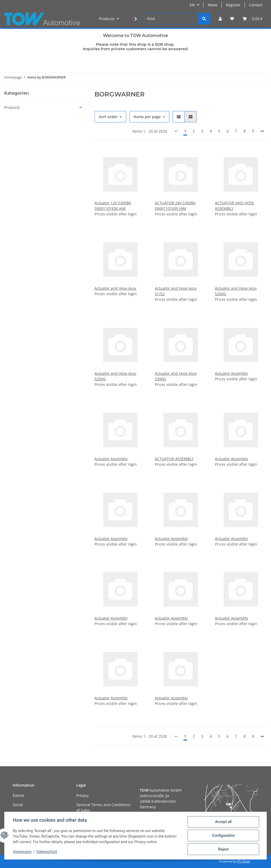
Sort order (108, 117)
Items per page (147, 117)
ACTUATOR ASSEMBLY (174, 459)
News (213, 5)
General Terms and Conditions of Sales (103, 807)
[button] (220, 19)
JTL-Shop (243, 861)
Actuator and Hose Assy (115, 288)
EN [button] (192, 5)
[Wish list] (232, 19)
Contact (256, 5)
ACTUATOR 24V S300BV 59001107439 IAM (175, 206)
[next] (262, 131)
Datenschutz (47, 852)
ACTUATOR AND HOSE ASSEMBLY (234, 206)
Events (19, 795)
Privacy (82, 795)
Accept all (223, 822)
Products (12, 107)
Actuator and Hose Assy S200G (236, 291)
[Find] (171, 19)
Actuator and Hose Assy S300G (176, 376)
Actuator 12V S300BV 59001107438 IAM (113, 206)
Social (18, 805)
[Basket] (252, 19)
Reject (223, 849)
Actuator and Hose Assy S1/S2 (176, 291)
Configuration (223, 835)
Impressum (22, 852)
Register (233, 5)
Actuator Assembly (231, 373)
